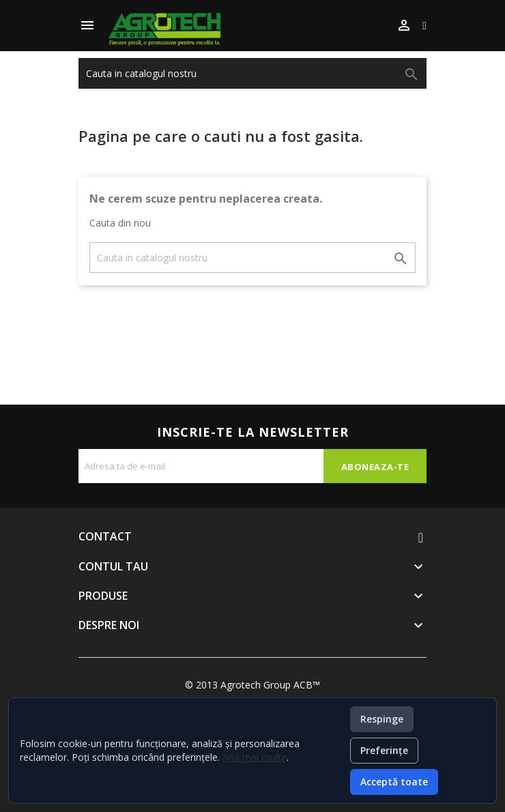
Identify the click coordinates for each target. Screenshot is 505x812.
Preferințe (384, 750)
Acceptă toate (394, 782)
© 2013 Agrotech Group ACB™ (252, 685)
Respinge (382, 719)
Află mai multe (255, 757)
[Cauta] (252, 73)
